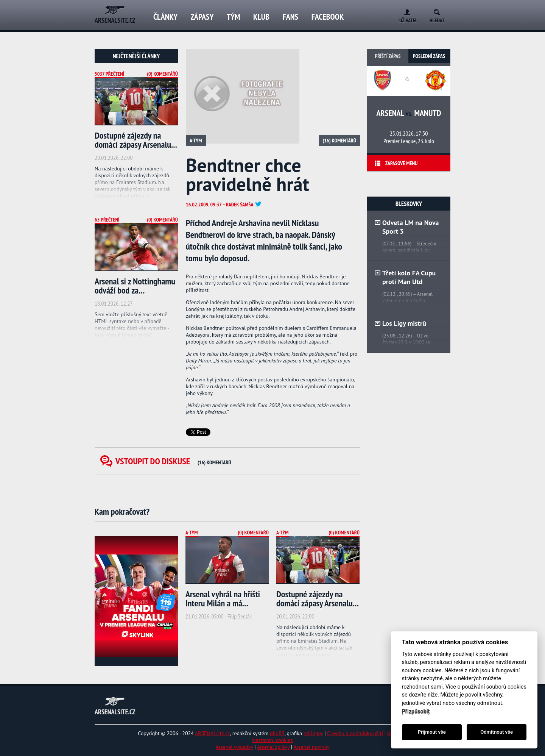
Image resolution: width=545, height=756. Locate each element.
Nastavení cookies (272, 740)
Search (439, 11)
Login (406, 11)
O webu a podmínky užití (355, 733)
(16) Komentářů (339, 141)
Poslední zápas (429, 56)
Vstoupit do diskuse (173, 461)
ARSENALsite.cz (213, 733)
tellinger (313, 733)
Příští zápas (388, 56)
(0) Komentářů (162, 74)
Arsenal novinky (312, 747)
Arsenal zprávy (273, 747)
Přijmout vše (432, 732)
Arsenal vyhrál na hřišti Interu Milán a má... (223, 599)
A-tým (196, 141)
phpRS (277, 733)
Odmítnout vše (497, 732)
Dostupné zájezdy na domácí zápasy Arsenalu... (136, 140)
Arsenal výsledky (234, 747)
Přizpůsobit (416, 711)
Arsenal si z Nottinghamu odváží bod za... (135, 286)
